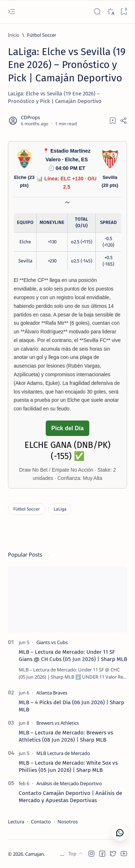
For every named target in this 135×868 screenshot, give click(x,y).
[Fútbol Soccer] (42, 35)
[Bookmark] (124, 12)
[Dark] (110, 12)
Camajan (35, 854)
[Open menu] (11, 12)
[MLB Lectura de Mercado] (63, 753)
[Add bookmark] (113, 121)
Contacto (41, 822)
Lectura (16, 822)
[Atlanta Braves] (52, 693)
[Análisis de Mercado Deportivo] (69, 783)
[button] (91, 854)
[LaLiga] (60, 509)
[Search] (97, 12)
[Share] (123, 121)
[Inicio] (14, 35)
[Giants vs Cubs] (52, 642)
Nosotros (68, 822)
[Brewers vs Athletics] (58, 723)
